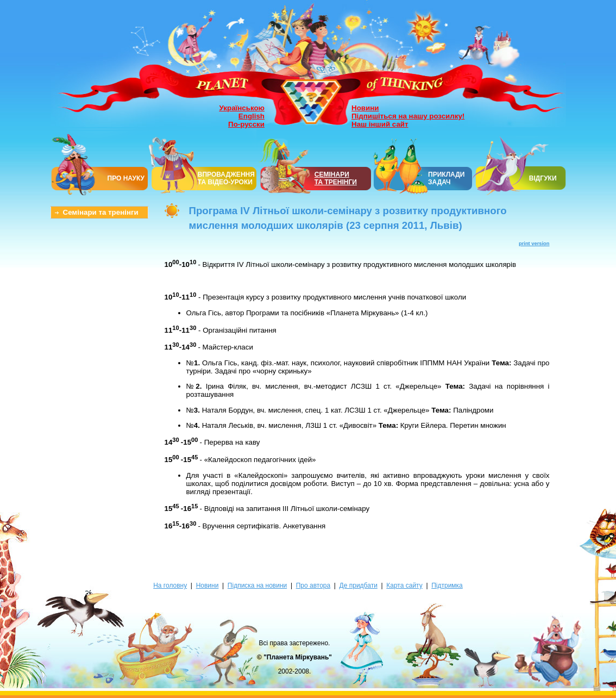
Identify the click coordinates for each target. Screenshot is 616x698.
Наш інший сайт (380, 124)
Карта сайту (404, 585)
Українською (242, 108)
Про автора (313, 585)
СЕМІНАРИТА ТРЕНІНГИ (336, 178)
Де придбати (359, 585)
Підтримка (447, 585)
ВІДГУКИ (543, 178)
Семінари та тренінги (101, 212)
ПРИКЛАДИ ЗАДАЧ (446, 178)
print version (534, 244)
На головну (170, 585)
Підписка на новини (257, 585)
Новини (365, 108)
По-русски (246, 124)
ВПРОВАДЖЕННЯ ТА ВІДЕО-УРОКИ (226, 178)
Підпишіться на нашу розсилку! (408, 116)
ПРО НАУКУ (126, 178)
